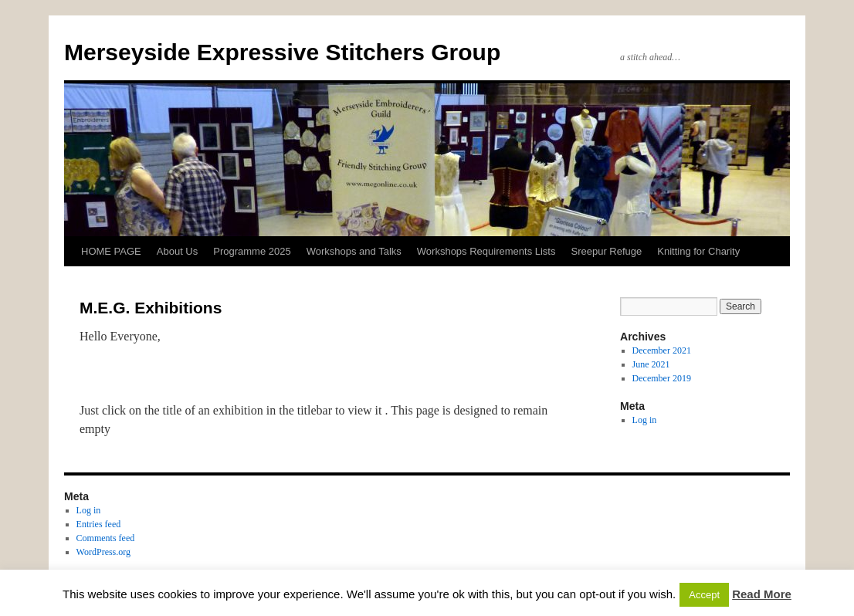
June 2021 (651, 364)
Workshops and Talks (354, 251)
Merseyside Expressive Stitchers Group (282, 52)
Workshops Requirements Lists (486, 251)
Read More (762, 594)
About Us (177, 251)
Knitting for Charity (698, 251)
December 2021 (662, 350)
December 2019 (662, 378)
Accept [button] (704, 595)
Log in (645, 420)
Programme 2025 (252, 251)
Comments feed (106, 538)
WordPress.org (103, 552)
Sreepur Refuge (606, 251)
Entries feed (99, 524)
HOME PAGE (111, 251)
